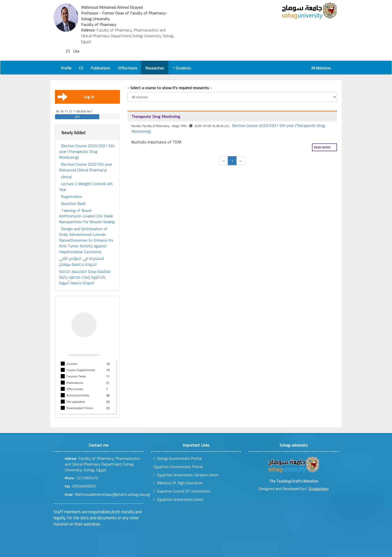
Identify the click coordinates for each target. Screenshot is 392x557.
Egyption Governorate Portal (178, 467)
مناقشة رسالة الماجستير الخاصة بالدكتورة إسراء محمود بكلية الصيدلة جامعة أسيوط (85, 277)
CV (81, 68)
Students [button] (182, 68)
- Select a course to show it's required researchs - (170, 88)
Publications (100, 68)
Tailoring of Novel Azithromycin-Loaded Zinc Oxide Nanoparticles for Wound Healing (87, 216)
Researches (155, 68)
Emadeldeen (319, 489)
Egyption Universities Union (178, 499)
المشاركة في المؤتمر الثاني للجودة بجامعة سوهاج (82, 261)
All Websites (321, 68)
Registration (72, 197)
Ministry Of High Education (178, 483)
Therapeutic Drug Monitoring (156, 116)
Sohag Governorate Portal (177, 458)
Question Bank (73, 204)
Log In (76, 97)
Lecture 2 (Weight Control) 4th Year (86, 187)
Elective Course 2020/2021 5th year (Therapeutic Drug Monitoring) (87, 152)
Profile (66, 68)
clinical (66, 177)
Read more (322, 147)
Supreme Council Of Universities (182, 491)
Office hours (127, 68)
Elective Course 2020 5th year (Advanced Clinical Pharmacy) (85, 167)
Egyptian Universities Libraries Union (186, 475)
